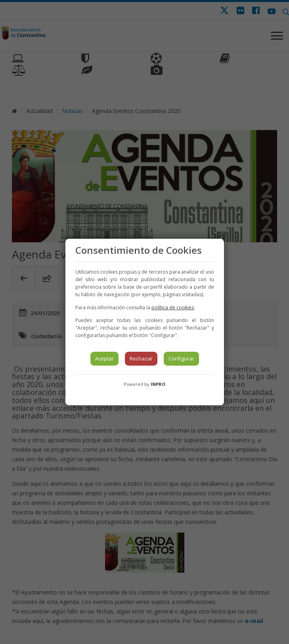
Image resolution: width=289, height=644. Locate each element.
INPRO (158, 384)
